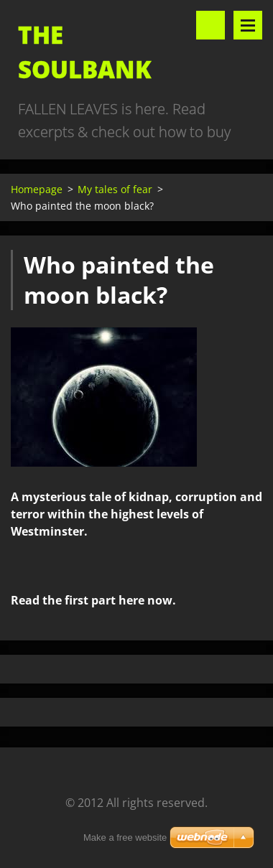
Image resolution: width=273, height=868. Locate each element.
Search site (210, 25)
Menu (248, 25)
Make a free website (125, 837)
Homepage (37, 189)
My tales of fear (115, 189)
